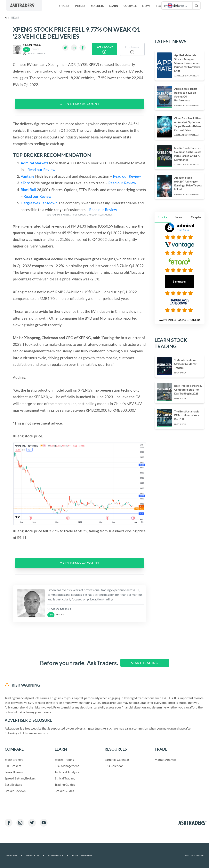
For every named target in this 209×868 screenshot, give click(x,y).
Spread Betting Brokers (20, 778)
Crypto (196, 213)
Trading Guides (65, 784)
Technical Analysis (67, 772)
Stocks (162, 213)
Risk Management (67, 766)
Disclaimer (132, 50)
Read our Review (41, 170)
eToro (25, 183)
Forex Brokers (14, 772)
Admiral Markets (35, 163)
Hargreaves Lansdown (39, 203)
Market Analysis (165, 759)
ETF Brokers (13, 766)
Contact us (13, 855)
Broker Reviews (15, 791)
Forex (179, 213)
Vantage (28, 176)
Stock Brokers (14, 759)
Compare (130, 6)
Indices (80, 6)
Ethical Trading (65, 778)
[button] (173, 5)
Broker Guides (64, 791)
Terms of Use (34, 855)
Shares (64, 6)
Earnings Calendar (117, 759)
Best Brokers (13, 784)
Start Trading (144, 663)
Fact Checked (104, 49)
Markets (97, 6)
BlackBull (29, 190)
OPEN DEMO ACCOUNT (80, 104)
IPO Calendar (114, 766)
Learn (113, 6)
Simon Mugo (32, 45)
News (146, 6)
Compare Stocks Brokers (179, 316)
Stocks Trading (64, 759)
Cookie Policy (57, 855)
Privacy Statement (80, 855)
